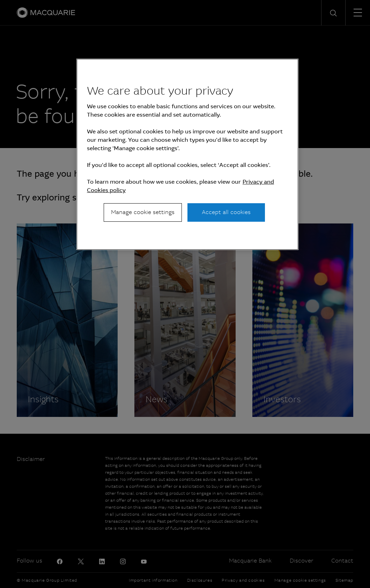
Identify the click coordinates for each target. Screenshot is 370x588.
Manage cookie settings (143, 212)
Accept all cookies (226, 212)
